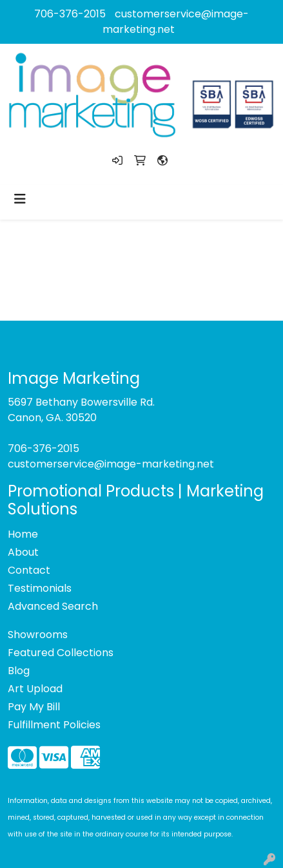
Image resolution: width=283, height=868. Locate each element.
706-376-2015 (70, 14)
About (23, 552)
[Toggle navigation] (20, 199)
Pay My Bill (34, 707)
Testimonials (40, 588)
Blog (19, 671)
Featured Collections (61, 653)
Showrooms (38, 635)
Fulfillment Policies (54, 725)
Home (23, 534)
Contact (29, 570)
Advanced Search (53, 606)
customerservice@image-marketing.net (111, 464)
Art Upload (35, 689)
